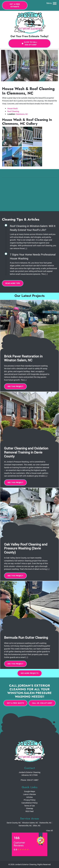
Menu (52, 3)
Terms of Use (29, 806)
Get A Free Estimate (15, 5)
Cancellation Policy (29, 803)
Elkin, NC (37, 826)
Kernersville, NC (25, 826)
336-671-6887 (33, 780)
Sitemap (30, 808)
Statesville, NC (45, 823)
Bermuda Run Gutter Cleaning (26, 637)
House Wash (13, 108)
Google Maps (30, 791)
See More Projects (30, 673)
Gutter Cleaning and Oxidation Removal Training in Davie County (26, 452)
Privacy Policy (30, 800)
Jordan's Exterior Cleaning (26, 864)
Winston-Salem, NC (30, 823)
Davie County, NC (14, 823)
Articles (29, 797)
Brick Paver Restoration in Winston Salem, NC (23, 358)
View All (49, 831)
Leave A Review (30, 794)
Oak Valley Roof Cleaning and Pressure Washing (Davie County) (26, 548)
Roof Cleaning (13, 111)
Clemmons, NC (22, 114)
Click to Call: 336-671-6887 (29, 43)
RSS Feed (29, 811)
